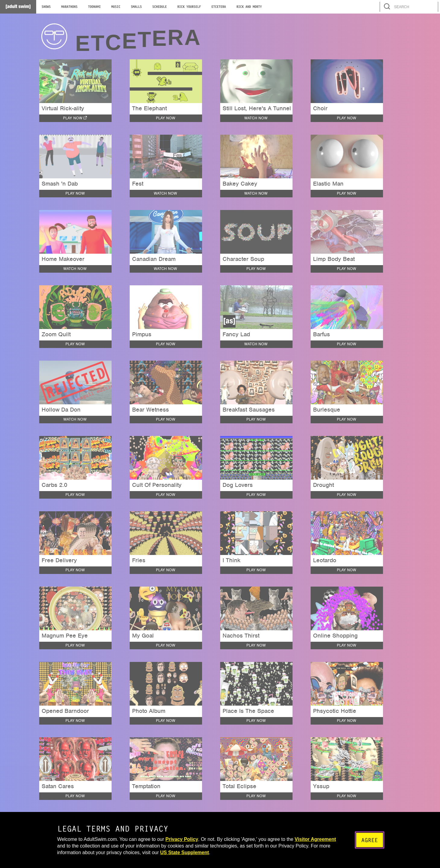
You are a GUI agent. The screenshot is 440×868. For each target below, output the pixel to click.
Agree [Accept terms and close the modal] (369, 840)
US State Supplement (221, 852)
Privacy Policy (182, 839)
